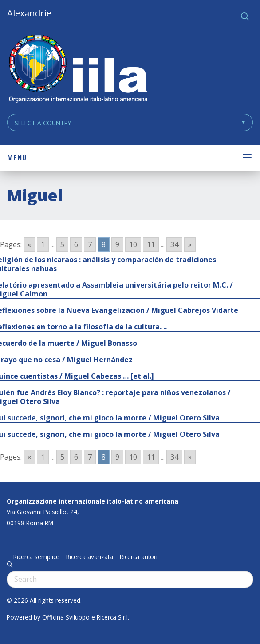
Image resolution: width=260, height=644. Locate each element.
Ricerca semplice (36, 557)
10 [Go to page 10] (133, 244)
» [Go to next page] (190, 244)
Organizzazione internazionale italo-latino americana (93, 501)
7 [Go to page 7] (90, 244)
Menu (17, 158)
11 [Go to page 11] (151, 244)
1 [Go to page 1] (43, 244)
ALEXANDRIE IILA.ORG (78, 70)
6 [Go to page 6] (76, 244)
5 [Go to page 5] (62, 244)
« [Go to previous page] (29, 244)
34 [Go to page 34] (174, 244)
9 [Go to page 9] (117, 244)
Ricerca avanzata (90, 557)
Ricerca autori (139, 557)
